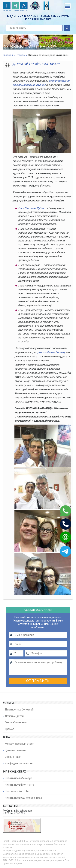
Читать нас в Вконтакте (19, 785)
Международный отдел (20, 744)
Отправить (38, 681)
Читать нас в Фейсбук (18, 778)
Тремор (10, 729)
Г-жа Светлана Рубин (31, 208)
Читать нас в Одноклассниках (23, 798)
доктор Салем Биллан (51, 352)
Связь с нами (13, 757)
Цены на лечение (16, 750)
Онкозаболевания (16, 722)
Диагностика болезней (19, 710)
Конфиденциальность (19, 763)
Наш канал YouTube (17, 791)
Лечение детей (14, 716)
